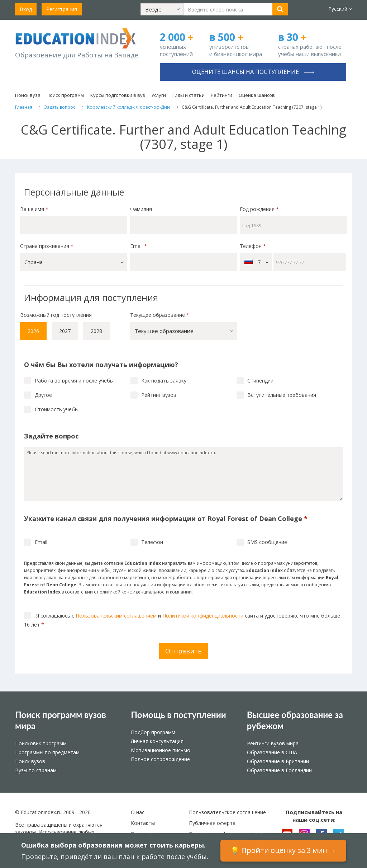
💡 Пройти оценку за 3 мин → (283, 850)
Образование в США (272, 752)
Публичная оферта (212, 823)
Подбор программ (153, 732)
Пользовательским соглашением (116, 616)
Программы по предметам (47, 752)
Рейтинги (221, 95)
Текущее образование (160, 315)
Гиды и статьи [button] (189, 95)
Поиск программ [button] (65, 95)
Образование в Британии (278, 761)
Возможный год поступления (56, 315)
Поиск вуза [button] (28, 95)
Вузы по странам (36, 770)
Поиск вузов (30, 761)
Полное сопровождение (160, 759)
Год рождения (260, 209)
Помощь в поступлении (178, 715)
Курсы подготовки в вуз (118, 95)
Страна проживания (47, 246)
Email (139, 246)
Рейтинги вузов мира (273, 743)
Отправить (183, 651)
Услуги (159, 95)
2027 (65, 331)
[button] (162, 9)
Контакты (143, 823)
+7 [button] (256, 262)
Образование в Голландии (279, 770)
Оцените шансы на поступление (253, 72)
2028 (96, 331)
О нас (138, 812)
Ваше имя (34, 209)
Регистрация (62, 9)
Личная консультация (157, 741)
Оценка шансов (257, 95)
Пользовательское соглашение (227, 812)
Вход (26, 9)
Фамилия (141, 209)
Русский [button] (340, 9)
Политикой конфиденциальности (203, 616)
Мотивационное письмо (161, 750)
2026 (33, 331)
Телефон (253, 246)
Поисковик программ (41, 743)
